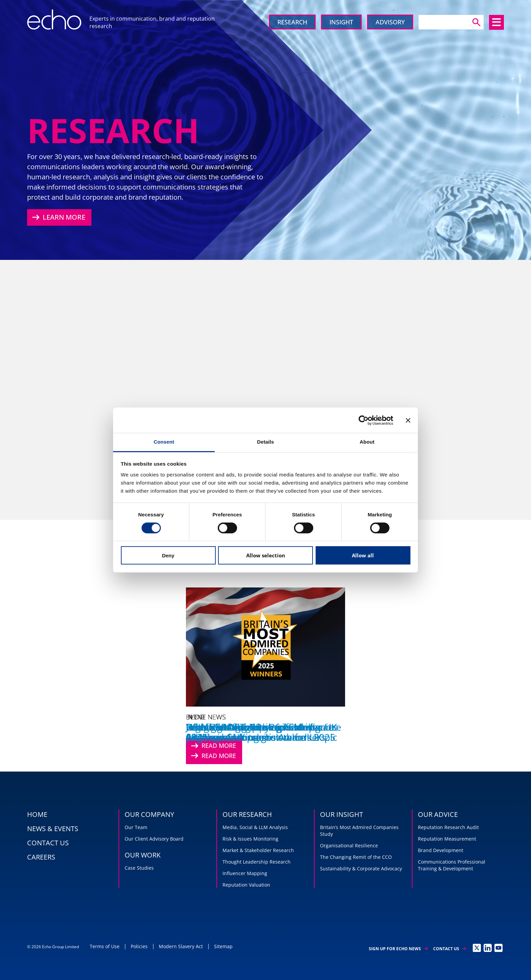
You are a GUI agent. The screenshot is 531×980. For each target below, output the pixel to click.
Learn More (58, 217)
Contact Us (450, 949)
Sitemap (223, 946)
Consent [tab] (164, 442)
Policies (139, 946)
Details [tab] (265, 442)
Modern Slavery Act (181, 946)
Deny (168, 555)
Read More (213, 756)
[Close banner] (408, 420)
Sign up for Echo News (398, 949)
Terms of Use (105, 946)
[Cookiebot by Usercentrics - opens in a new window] (364, 420)
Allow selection (266, 555)
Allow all (363, 555)
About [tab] (367, 442)
